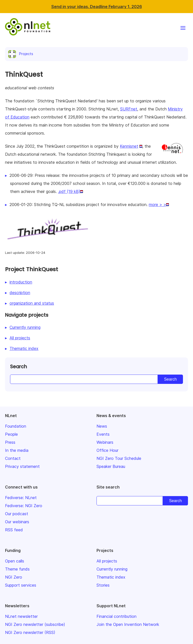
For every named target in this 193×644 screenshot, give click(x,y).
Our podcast (17, 514)
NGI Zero (14, 577)
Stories (103, 585)
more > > (157, 205)
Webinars (105, 442)
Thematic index (24, 348)
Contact (13, 458)
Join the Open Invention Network (128, 624)
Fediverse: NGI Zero (24, 506)
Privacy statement (22, 466)
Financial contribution (116, 616)
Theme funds (17, 569)
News (102, 426)
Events (103, 434)
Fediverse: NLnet (21, 498)
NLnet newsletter (21, 616)
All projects (20, 338)
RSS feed (14, 530)
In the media (17, 450)
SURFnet (129, 109)
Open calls (15, 561)
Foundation (16, 426)
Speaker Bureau (111, 466)
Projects (22, 54)
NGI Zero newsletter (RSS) (30, 632)
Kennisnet (129, 146)
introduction (21, 282)
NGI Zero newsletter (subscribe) (35, 624)
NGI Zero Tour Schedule (119, 458)
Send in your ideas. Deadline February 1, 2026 (97, 7)
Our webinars (17, 522)
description (20, 293)
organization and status (32, 303)
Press (10, 442)
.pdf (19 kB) (69, 191)
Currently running (25, 327)
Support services (21, 585)
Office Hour (107, 450)
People (11, 434)
